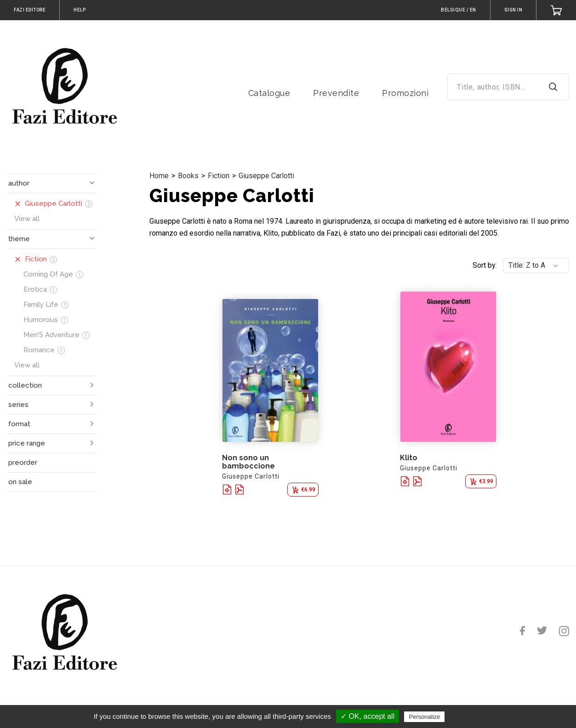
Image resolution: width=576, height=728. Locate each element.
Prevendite (336, 93)
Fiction (219, 176)
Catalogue (269, 93)
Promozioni (405, 93)
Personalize (424, 717)
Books (188, 176)
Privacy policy (469, 717)
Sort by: (485, 265)
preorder (23, 463)
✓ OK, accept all (368, 716)
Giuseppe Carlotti (266, 176)
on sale (20, 482)
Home (159, 176)
